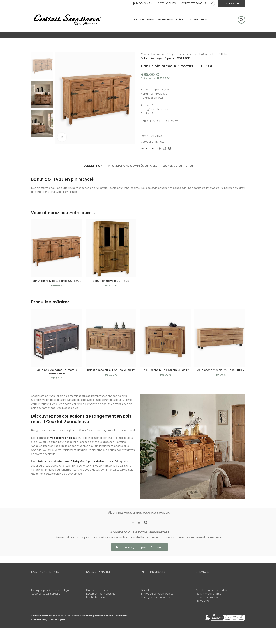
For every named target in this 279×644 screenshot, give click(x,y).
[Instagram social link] (164, 149)
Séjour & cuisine (179, 54)
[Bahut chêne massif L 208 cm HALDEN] (220, 338)
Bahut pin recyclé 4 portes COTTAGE (57, 281)
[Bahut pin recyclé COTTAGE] (111, 248)
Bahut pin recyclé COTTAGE (111, 281)
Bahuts (225, 54)
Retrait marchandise (208, 594)
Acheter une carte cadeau (212, 590)
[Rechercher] (241, 20)
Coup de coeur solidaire (46, 594)
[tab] (93, 164)
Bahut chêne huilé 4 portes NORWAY (111, 370)
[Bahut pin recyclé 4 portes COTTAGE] (57, 248)
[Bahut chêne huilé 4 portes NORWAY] (111, 338)
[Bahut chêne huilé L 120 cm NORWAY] (165, 338)
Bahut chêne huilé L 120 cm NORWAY (165, 370)
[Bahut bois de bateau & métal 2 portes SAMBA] (57, 338)
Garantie (146, 590)
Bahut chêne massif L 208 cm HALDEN (220, 370)
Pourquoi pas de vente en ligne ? (52, 590)
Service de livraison (208, 597)
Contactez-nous (96, 597)
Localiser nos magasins (101, 594)
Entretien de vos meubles (157, 594)
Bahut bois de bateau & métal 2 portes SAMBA (57, 372)
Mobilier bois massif (153, 54)
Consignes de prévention (157, 597)
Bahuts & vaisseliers (205, 54)
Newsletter (203, 601)
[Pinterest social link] (170, 149)
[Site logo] (67, 20)
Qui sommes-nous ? (99, 590)
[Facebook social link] (160, 149)
